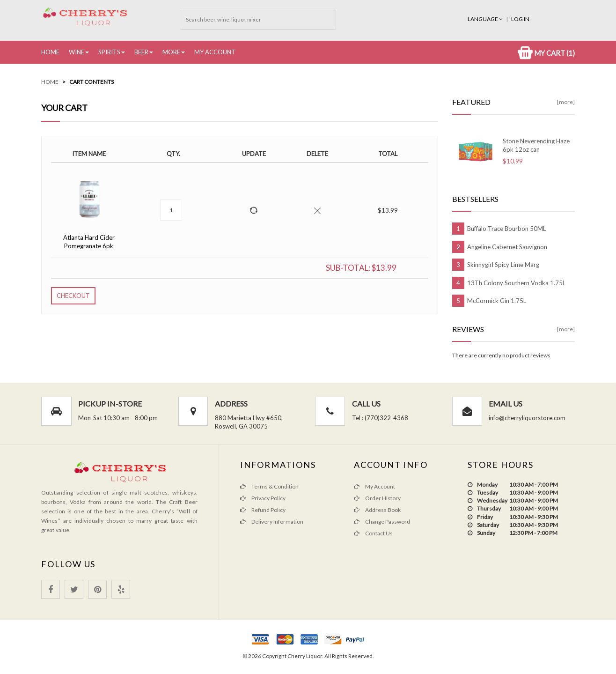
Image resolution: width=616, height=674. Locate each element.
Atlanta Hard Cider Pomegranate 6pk (89, 242)
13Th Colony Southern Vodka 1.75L (516, 283)
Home (50, 52)
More (171, 52)
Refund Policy (263, 510)
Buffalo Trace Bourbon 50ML (506, 229)
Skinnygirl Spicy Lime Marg (503, 265)
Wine (77, 52)
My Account (215, 52)
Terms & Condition (269, 486)
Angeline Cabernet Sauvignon (507, 247)
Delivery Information (272, 522)
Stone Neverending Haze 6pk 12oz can (536, 145)
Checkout (73, 296)
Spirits (109, 52)
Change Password (382, 522)
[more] (566, 102)
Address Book (377, 510)
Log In (520, 19)
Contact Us (373, 533)
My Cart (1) (546, 53)
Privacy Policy (263, 498)
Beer (141, 52)
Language (486, 19)
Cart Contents (92, 82)
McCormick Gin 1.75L (497, 301)
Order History (377, 498)
